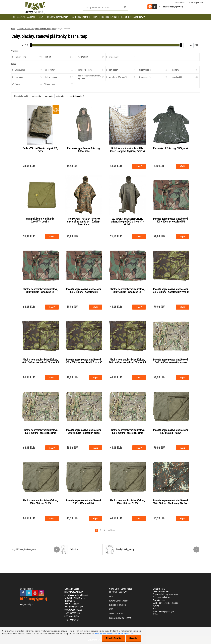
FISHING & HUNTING (109, 17)
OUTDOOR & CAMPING (81, 17)
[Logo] (35, 7)
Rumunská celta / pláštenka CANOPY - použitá (40, 220)
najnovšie (60, 96)
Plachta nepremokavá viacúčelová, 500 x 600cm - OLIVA (171, 432)
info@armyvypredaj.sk (74, 607)
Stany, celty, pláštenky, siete (45, 29)
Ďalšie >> (111, 530)
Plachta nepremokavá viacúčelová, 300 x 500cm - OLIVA (84, 502)
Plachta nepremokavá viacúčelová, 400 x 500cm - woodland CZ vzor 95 (40, 361)
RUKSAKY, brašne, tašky (58, 17)
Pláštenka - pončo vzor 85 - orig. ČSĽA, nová (84, 150)
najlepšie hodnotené (76, 96)
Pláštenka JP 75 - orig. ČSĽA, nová (171, 148)
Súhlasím (133, 638)
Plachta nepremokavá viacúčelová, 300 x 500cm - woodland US (84, 291)
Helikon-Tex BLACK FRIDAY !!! (133, 17)
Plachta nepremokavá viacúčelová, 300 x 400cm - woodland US (127, 291)
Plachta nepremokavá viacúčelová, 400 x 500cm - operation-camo (40, 432)
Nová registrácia (196, 3)
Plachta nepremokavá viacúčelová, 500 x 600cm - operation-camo (171, 361)
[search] (125, 7)
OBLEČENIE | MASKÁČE (26, 17)
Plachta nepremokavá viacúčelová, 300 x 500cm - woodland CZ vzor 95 (84, 361)
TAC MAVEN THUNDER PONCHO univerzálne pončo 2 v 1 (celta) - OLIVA (127, 222)
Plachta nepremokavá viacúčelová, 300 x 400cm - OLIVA (127, 502)
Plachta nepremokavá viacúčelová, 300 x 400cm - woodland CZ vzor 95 (127, 361)
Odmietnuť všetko (113, 638)
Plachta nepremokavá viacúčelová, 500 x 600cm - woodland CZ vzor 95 (171, 291)
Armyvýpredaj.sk (27, 604)
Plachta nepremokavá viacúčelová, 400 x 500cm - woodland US (40, 291)
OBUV (41, 17)
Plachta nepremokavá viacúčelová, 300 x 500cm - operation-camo (84, 432)
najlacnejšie (36, 96)
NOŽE (96, 17)
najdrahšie (49, 96)
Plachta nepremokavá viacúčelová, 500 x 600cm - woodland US (171, 220)
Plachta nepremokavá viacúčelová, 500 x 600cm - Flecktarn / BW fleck (171, 502)
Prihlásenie (180, 3)
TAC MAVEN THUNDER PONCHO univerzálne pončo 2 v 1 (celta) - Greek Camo (84, 222)
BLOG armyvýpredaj (33, 599)
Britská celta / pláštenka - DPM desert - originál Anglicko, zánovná (127, 150)
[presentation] (57, 550)
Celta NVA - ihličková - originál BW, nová (40, 150)
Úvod (13, 29)
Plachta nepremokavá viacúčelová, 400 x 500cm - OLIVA (40, 502)
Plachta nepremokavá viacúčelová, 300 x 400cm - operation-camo (127, 432)
